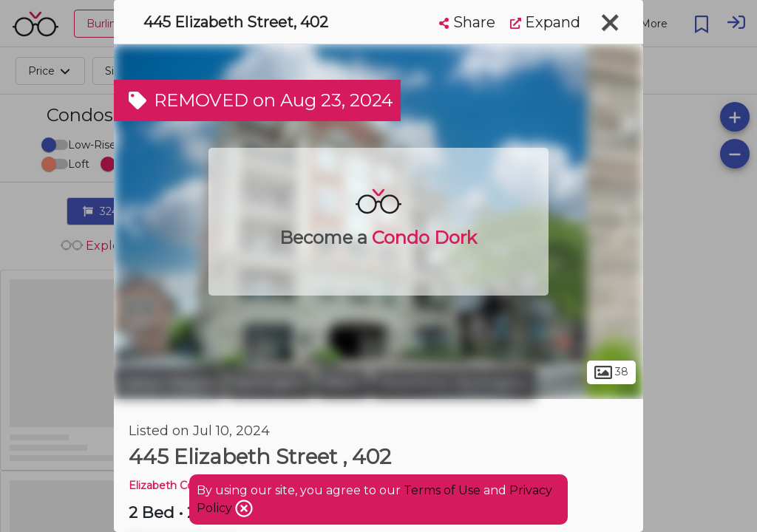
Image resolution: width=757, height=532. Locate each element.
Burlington (271, 383)
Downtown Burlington (454, 383)
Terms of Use (442, 490)
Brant (343, 383)
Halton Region (169, 383)
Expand (545, 22)
